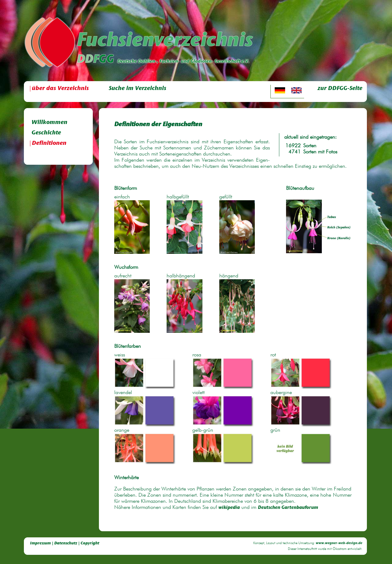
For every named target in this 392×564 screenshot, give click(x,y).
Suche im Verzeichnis (138, 89)
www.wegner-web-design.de (339, 543)
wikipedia (229, 508)
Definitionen (49, 143)
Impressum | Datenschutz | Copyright (65, 543)
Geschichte (46, 133)
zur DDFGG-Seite (340, 89)
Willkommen (49, 123)
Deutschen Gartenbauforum (288, 508)
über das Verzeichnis (60, 89)
